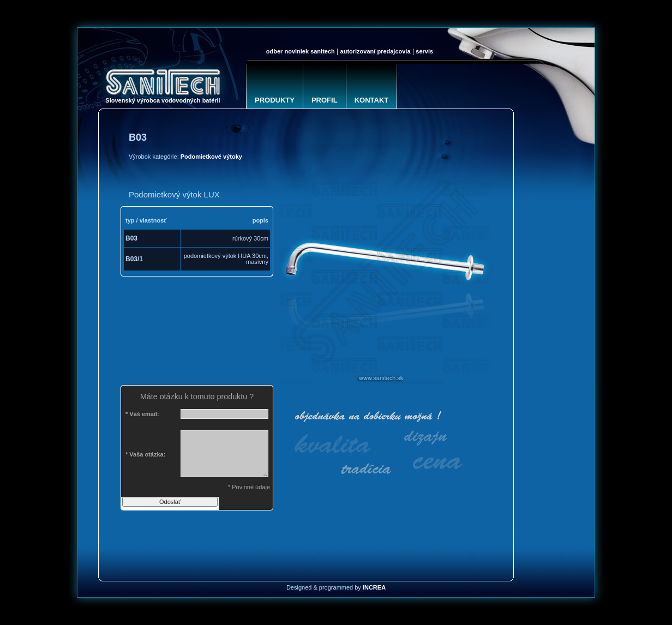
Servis (424, 51)
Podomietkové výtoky (211, 157)
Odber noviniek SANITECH (301, 51)
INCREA (374, 587)
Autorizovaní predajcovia (376, 51)
